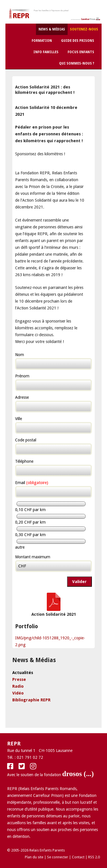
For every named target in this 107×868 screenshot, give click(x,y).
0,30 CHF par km (30, 535)
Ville (19, 419)
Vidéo (18, 693)
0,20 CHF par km (30, 522)
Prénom (22, 376)
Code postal (26, 440)
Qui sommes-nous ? (77, 63)
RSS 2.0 (94, 857)
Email (32, 483)
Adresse (22, 397)
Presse (19, 679)
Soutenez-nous (84, 29)
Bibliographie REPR (31, 700)
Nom (20, 355)
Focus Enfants (81, 52)
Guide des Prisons (78, 41)
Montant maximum (33, 557)
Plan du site (34, 857)
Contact (78, 857)
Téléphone (24, 461)
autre (20, 547)
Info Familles (46, 52)
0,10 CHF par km (30, 510)
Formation (42, 41)
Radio (18, 686)
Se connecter (58, 857)
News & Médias (52, 29)
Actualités (23, 673)
